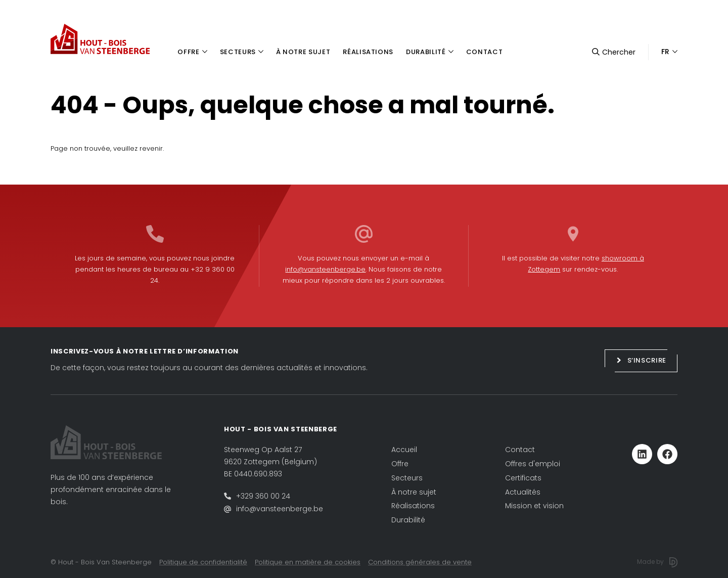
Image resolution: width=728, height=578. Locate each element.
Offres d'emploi (533, 464)
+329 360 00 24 (263, 496)
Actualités (523, 492)
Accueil (404, 450)
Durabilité (408, 520)
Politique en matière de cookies (308, 562)
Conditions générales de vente (420, 562)
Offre (400, 464)
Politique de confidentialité (203, 562)
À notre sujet (414, 492)
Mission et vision (534, 506)
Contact (520, 450)
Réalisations (413, 506)
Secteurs (407, 478)
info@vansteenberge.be (325, 269)
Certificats (523, 478)
